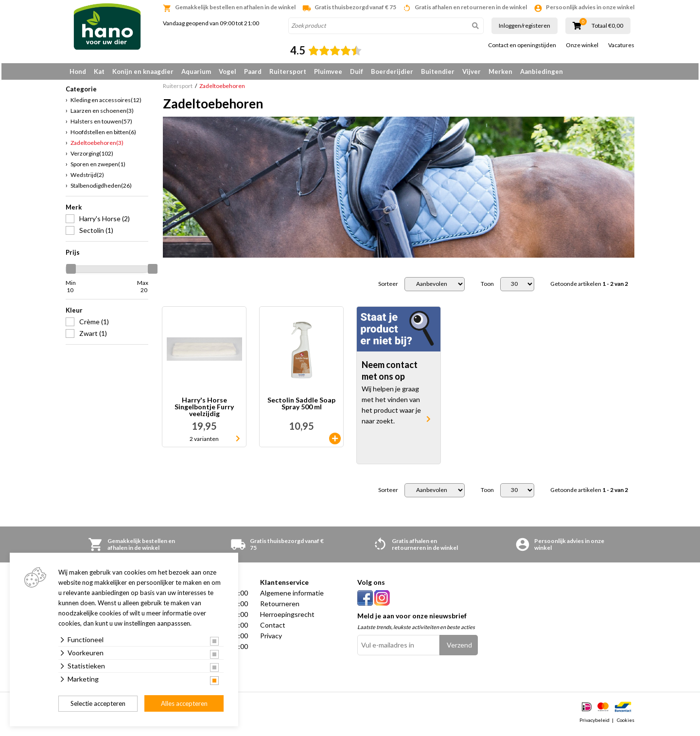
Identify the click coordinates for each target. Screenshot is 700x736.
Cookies (626, 723)
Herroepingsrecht (287, 618)
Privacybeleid (595, 723)
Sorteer (388, 287)
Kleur (74, 314)
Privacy (271, 639)
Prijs (73, 256)
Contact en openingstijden (522, 45)
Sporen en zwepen (98, 167)
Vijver (472, 71)
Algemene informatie (292, 596)
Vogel (227, 71)
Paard (253, 71)
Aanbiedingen (542, 71)
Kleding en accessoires (106, 103)
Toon (487, 287)
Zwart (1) (93, 337)
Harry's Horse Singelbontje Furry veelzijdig (204, 410)
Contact (273, 628)
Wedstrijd (87, 178)
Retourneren (280, 607)
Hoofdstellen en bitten (103, 135)
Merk (74, 210)
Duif (357, 71)
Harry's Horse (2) (105, 222)
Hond (78, 71)
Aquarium (196, 71)
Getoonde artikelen (589, 287)
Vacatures (621, 45)
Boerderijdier (392, 71)
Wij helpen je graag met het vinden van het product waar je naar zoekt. (391, 409)
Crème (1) (94, 325)
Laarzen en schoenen (102, 114)
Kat (99, 71)
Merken (500, 71)
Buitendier (438, 71)
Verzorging (92, 157)
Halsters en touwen (101, 125)
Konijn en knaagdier (143, 71)
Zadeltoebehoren (97, 146)
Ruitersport (288, 71)
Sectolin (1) (96, 234)
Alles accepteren (184, 703)
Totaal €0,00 (607, 26)
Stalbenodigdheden (101, 189)
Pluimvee (328, 71)
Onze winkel (582, 45)
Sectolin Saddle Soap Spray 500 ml (301, 407)
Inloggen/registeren (525, 26)
